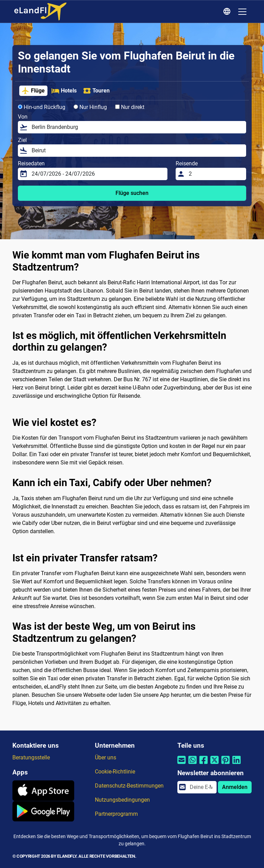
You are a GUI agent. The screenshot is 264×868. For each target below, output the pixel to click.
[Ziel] (137, 151)
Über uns (106, 757)
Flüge (33, 91)
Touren (96, 91)
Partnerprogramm (116, 814)
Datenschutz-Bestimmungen (129, 786)
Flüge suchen (132, 193)
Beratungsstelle (31, 757)
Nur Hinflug (90, 107)
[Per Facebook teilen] (203, 764)
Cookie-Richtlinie (115, 772)
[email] (201, 787)
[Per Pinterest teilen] (225, 764)
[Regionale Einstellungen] (228, 12)
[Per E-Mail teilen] (181, 764)
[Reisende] (215, 174)
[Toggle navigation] (242, 12)
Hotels (64, 91)
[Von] (137, 127)
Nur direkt (130, 107)
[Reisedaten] (97, 174)
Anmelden (235, 787)
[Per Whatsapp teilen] (192, 764)
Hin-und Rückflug (42, 107)
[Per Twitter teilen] (214, 764)
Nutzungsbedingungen (122, 800)
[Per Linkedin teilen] (236, 764)
